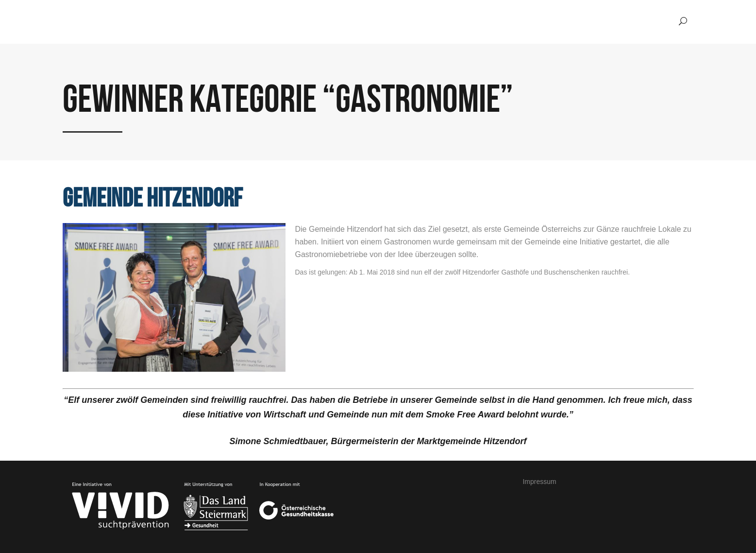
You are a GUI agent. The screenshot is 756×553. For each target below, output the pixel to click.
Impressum (539, 482)
